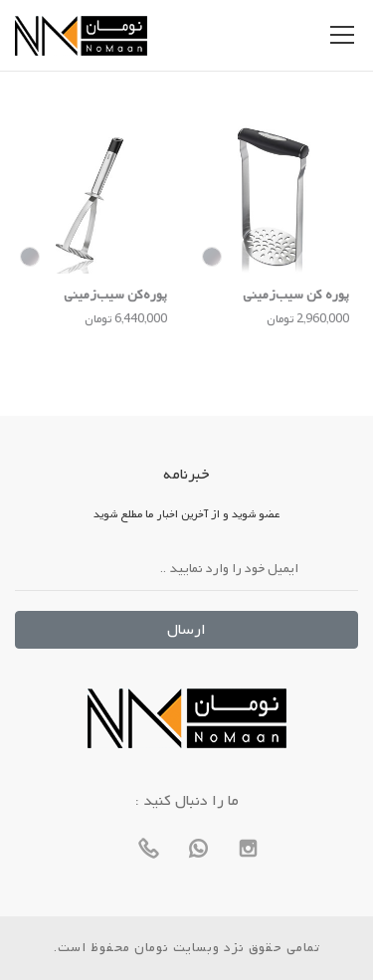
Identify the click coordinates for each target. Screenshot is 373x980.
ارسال (186, 630)
